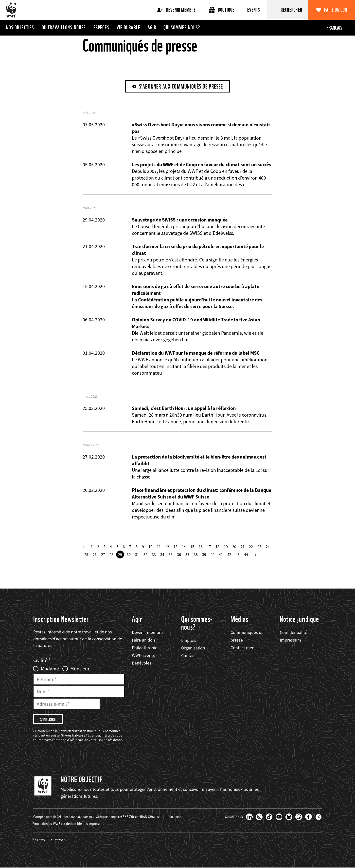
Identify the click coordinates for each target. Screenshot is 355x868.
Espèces (101, 27)
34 (162, 554)
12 (167, 547)
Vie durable (128, 27)
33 (154, 554)
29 (120, 554)
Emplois (189, 640)
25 (86, 554)
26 (95, 554)
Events (254, 10)
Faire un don (336, 10)
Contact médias (245, 648)
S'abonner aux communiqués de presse (181, 86)
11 (159, 547)
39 (204, 554)
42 (229, 554)
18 (217, 547)
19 (226, 547)
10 (150, 547)
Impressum (290, 640)
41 (221, 554)
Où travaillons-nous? (64, 27)
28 (111, 554)
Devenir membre (177, 10)
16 (201, 547)
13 (176, 547)
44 (246, 554)
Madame (50, 669)
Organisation (193, 648)
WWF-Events (143, 656)
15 (192, 547)
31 (137, 554)
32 (145, 554)
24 (268, 547)
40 (213, 554)
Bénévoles (142, 663)
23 (259, 547)
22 (251, 547)
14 (184, 547)
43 (238, 554)
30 (129, 554)
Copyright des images (49, 839)
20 (234, 547)
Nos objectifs (20, 27)
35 (171, 554)
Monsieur (80, 669)
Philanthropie (145, 648)
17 (209, 547)
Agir (152, 27)
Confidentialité (293, 632)
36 (179, 554)
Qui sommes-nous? (182, 27)
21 (243, 547)
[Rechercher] (288, 10)
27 (103, 554)
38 (196, 554)
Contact (188, 656)
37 (187, 554)
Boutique (222, 10)
